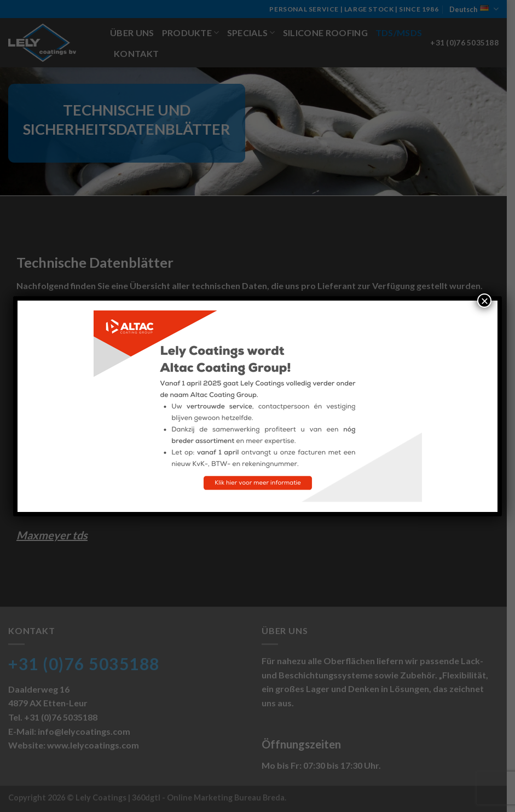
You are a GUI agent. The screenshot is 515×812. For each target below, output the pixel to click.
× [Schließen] (484, 301)
